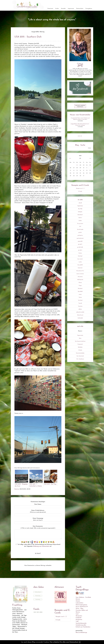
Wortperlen (79, 616)
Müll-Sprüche (80, 280)
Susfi (77, 614)
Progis (80, 286)
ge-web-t (80, 250)
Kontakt (63, 9)
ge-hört (80, 232)
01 (77, 165)
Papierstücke (80, 335)
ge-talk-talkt (80, 247)
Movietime (80, 277)
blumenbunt (80, 215)
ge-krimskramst (80, 238)
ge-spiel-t (80, 244)
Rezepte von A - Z (80, 188)
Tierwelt (80, 303)
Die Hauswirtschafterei (80, 341)
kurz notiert (80, 259)
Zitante (78, 601)
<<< (70, 158)
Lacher (80, 262)
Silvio (80, 338)
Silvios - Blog (79, 608)
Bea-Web (80, 209)
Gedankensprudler (81, 625)
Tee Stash (80, 300)
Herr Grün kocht (80, 356)
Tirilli (77, 621)
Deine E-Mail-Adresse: (38, 511)
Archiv (57, 9)
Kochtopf (80, 256)
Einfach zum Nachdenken (83, 627)
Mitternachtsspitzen (81, 605)
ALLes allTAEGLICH (82, 607)
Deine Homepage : (38, 519)
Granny (80, 253)
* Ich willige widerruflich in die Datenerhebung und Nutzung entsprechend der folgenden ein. (38, 545)
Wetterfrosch (80, 315)
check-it (80, 218)
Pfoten (80, 283)
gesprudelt (80, 241)
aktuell (80, 203)
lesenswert (80, 268)
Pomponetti (80, 344)
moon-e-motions (80, 274)
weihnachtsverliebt (80, 312)
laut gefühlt (80, 265)
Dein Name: (38, 504)
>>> (90, 158)
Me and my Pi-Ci (80, 271)
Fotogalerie (89, 9)
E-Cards (80, 191)
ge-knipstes (80, 235)
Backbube (80, 347)
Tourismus (80, 306)
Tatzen (80, 297)
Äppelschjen (80, 206)
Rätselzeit (80, 289)
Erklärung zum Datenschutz (41, 546)
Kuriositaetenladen (80, 353)
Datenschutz (80, 9)
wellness (80, 309)
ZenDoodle (80, 318)
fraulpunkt (79, 618)
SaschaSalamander (81, 623)
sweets (80, 294)
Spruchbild (80, 291)
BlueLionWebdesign (81, 633)
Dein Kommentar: (38, 527)
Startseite (50, 9)
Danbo (80, 221)
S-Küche (80, 350)
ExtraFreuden (80, 229)
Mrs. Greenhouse (80, 359)
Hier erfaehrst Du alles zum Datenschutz (64, 642)
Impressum (71, 9)
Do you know (80, 224)
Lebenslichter (80, 603)
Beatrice (17, 489)
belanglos (80, 212)
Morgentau (79, 620)
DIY (80, 227)
